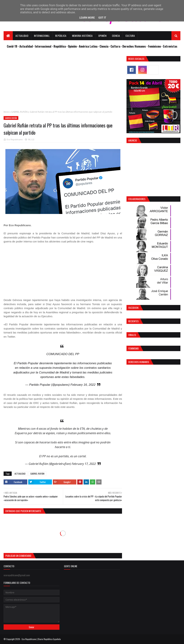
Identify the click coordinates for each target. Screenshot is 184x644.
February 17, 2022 (84, 464)
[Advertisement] (63, 81)
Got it (102, 18)
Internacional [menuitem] (42, 36)
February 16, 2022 (83, 385)
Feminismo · (156, 46)
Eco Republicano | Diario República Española (41, 639)
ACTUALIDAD (20, 474)
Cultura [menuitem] (130, 36)
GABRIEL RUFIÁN (19, 112)
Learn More (87, 18)
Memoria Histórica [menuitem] (82, 36)
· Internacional (43, 46)
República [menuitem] (61, 36)
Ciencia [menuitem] (116, 36)
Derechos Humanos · (135, 46)
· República (59, 46)
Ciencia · (105, 46)
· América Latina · (88, 46)
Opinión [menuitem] (102, 36)
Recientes (133, 321)
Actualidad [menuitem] (22, 36)
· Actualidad (26, 46)
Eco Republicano (15, 139)
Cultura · (116, 46)
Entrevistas (170, 46)
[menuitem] (8, 36)
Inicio (6, 112)
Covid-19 (12, 46)
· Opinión (72, 46)
